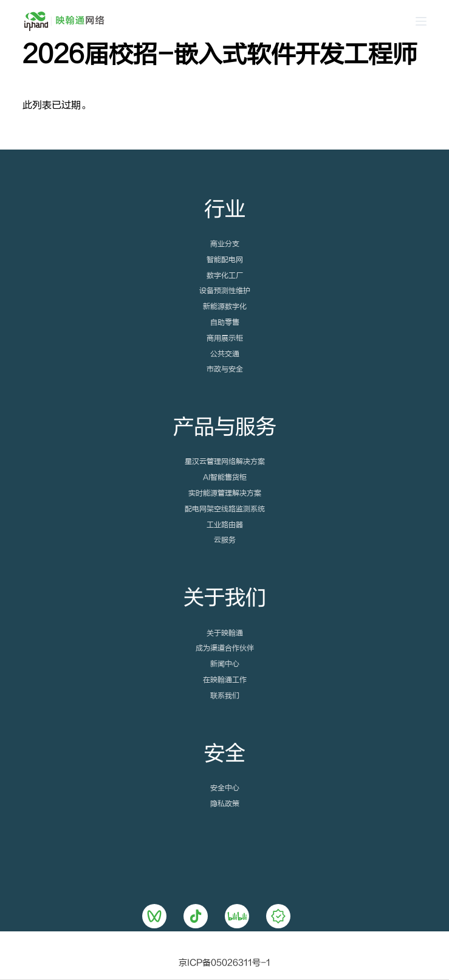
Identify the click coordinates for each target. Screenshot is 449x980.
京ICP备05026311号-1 (224, 963)
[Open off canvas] (421, 21)
